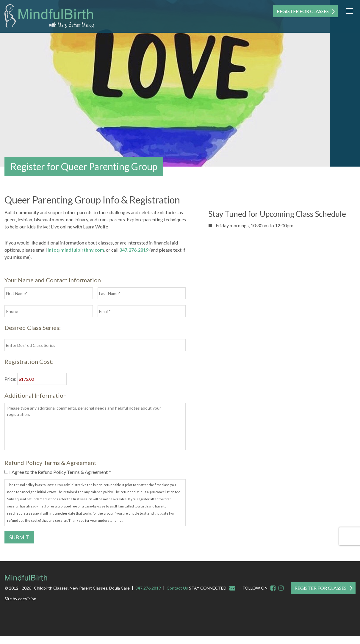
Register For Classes (303, 11)
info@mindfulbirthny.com (76, 250)
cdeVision (27, 599)
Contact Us (177, 588)
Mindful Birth (49, 16)
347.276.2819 (134, 250)
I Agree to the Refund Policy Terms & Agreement (60, 472)
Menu (350, 11)
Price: (10, 379)
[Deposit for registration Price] (42, 379)
